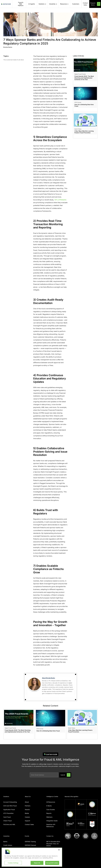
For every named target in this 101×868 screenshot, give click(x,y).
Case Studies (51, 810)
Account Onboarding (10, 802)
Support (27, 821)
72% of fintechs (60, 200)
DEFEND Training (30, 842)
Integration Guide (52, 821)
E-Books (49, 806)
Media (27, 813)
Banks (5, 842)
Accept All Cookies (52, 863)
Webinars (49, 817)
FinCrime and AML (9, 824)
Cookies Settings (13, 863)
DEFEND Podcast (30, 845)
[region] (32, 857)
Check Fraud (7, 821)
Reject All (37, 863)
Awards (27, 810)
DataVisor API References (51, 825)
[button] (42, 4)
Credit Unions (8, 845)
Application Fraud (9, 810)
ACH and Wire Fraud (10, 806)
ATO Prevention (8, 813)
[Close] (59, 850)
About (27, 802)
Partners (28, 806)
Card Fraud (7, 817)
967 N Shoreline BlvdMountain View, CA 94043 (53, 844)
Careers (27, 817)
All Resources (51, 802)
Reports (49, 813)
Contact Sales (29, 824)
